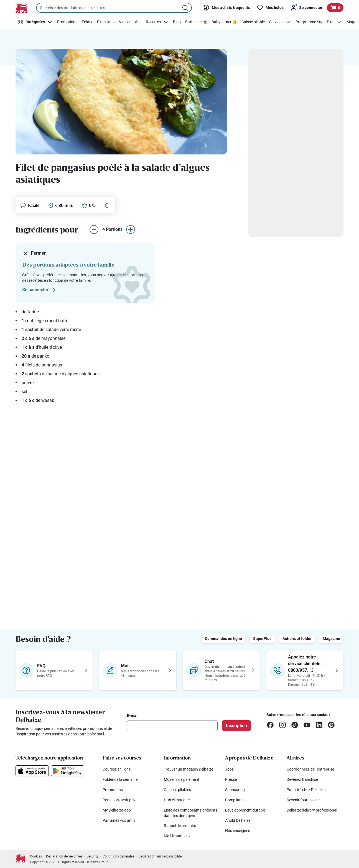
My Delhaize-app (117, 810)
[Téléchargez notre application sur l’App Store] (32, 771)
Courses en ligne (117, 769)
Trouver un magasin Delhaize (189, 769)
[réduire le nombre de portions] (94, 229)
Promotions (113, 790)
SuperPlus (262, 639)
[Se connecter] (306, 8)
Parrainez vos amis (119, 820)
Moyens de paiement (182, 779)
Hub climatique (177, 800)
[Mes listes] (270, 8)
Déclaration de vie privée (64, 856)
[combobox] (114, 8)
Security (92, 856)
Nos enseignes (238, 831)
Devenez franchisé (302, 779)
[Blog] (177, 22)
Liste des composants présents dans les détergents (191, 813)
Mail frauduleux (177, 836)
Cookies (36, 856)
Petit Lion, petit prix (119, 800)
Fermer (34, 253)
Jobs (229, 769)
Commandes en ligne (223, 639)
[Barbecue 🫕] (196, 22)
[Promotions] (67, 22)
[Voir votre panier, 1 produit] (335, 8)
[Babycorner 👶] (224, 22)
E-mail (133, 715)
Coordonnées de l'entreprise (310, 769)
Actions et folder (297, 639)
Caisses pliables (177, 790)
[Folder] (87, 22)
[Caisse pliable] (253, 22)
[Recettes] (157, 22)
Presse (231, 779)
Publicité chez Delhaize (306, 790)
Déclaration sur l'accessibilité (160, 856)
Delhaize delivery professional (312, 810)
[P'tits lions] (106, 22)
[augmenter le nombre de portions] (131, 229)
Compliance (235, 800)
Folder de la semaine (120, 779)
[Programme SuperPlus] (319, 22)
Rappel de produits (180, 826)
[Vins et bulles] (130, 22)
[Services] (280, 22)
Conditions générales (118, 856)
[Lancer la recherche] (186, 8)
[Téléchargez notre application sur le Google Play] (68, 771)
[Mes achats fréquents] (226, 8)
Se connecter (40, 290)
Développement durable (245, 810)
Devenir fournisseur (303, 800)
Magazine (331, 639)
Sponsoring (235, 790)
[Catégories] (35, 22)
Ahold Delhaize (238, 820)
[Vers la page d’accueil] (21, 8)
